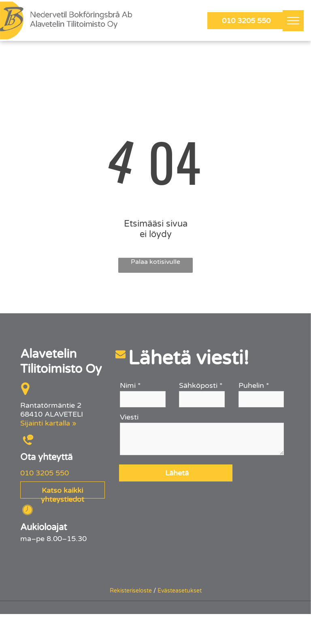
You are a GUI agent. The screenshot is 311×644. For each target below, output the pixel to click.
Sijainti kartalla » (48, 423)
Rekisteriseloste (131, 591)
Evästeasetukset (180, 591)
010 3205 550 (45, 473)
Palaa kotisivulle (155, 262)
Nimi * (130, 385)
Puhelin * (254, 385)
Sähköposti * (201, 385)
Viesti (129, 417)
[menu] (293, 21)
